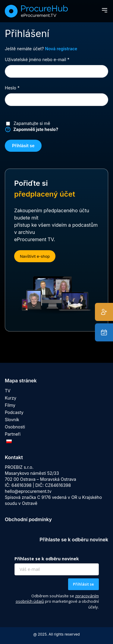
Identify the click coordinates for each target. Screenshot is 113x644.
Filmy (10, 405)
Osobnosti (15, 427)
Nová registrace (61, 49)
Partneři (13, 434)
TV (8, 391)
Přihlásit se (23, 146)
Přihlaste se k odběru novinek (47, 559)
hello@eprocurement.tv (28, 491)
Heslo (20, 88)
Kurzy (11, 398)
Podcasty (14, 412)
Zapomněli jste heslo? (36, 129)
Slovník (12, 420)
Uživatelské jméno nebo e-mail (45, 59)
